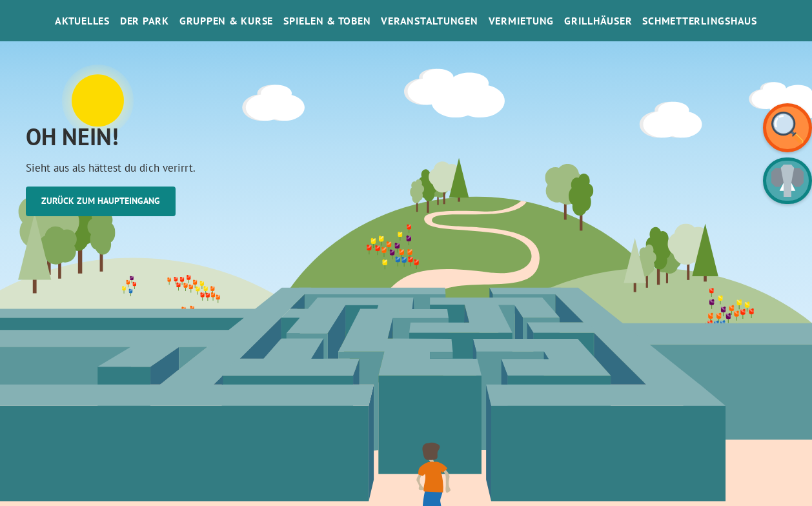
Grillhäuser (598, 21)
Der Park (145, 21)
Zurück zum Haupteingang (101, 201)
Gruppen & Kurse (226, 21)
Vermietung (522, 21)
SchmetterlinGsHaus (700, 21)
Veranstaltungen (429, 21)
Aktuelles (82, 21)
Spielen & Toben (327, 21)
